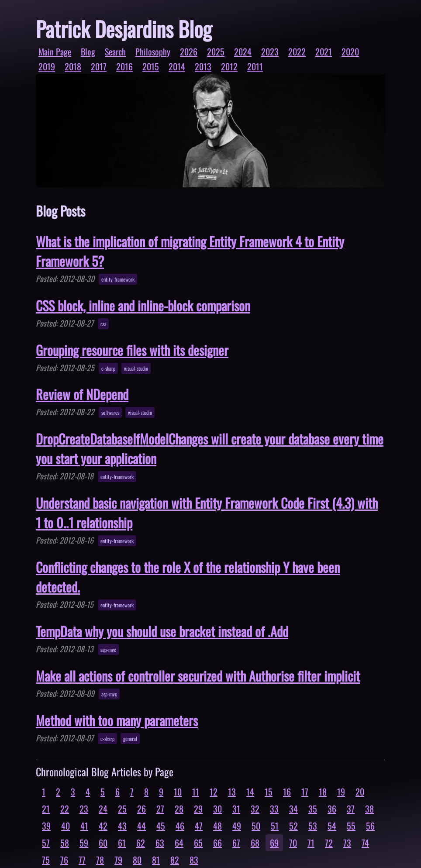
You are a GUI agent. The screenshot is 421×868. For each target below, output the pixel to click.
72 (329, 843)
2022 (297, 52)
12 (214, 792)
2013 (203, 66)
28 (179, 809)
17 (305, 792)
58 (65, 843)
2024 (243, 52)
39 (46, 826)
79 (118, 860)
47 (199, 826)
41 (84, 826)
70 (293, 843)
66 (217, 843)
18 (323, 792)
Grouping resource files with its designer (132, 350)
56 (370, 826)
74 (365, 843)
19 (341, 792)
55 (351, 826)
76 (64, 860)
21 (46, 809)
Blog (88, 52)
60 (103, 843)
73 (347, 843)
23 (84, 809)
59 (84, 843)
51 (275, 826)
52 (293, 826)
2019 (47, 66)
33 (274, 809)
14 (250, 792)
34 (293, 809)
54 (332, 826)
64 (179, 843)
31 (236, 809)
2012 (229, 66)
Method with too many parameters (117, 720)
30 (217, 809)
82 (175, 860)
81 (156, 860)
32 (255, 809)
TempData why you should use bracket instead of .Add (162, 631)
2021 (324, 52)
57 (46, 843)
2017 (99, 66)
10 (178, 792)
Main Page (55, 52)
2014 (177, 66)
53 (313, 826)
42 (103, 826)
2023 (270, 52)
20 (360, 792)
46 (180, 826)
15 (269, 792)
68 (255, 843)
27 (160, 809)
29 (198, 809)
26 (141, 809)
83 (194, 860)
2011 (255, 66)
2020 (350, 52)
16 (287, 792)
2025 (216, 52)
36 (332, 809)
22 (65, 809)
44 (141, 826)
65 (198, 843)
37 (351, 809)
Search (115, 52)
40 (66, 826)
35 (313, 809)
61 (122, 843)
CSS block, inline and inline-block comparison (143, 305)
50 (256, 826)
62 (141, 843)
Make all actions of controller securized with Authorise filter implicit (198, 676)
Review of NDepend (82, 394)
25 (122, 809)
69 (274, 843)
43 (122, 826)
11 (196, 792)
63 (160, 843)
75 (46, 860)
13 (232, 792)
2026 (189, 52)
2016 (124, 66)
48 (217, 826)
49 (237, 826)
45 (161, 826)
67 (236, 843)
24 (103, 809)
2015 (151, 66)
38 (369, 809)
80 (137, 860)
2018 (73, 66)
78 (100, 860)
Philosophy (153, 52)
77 (82, 860)
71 (311, 843)
